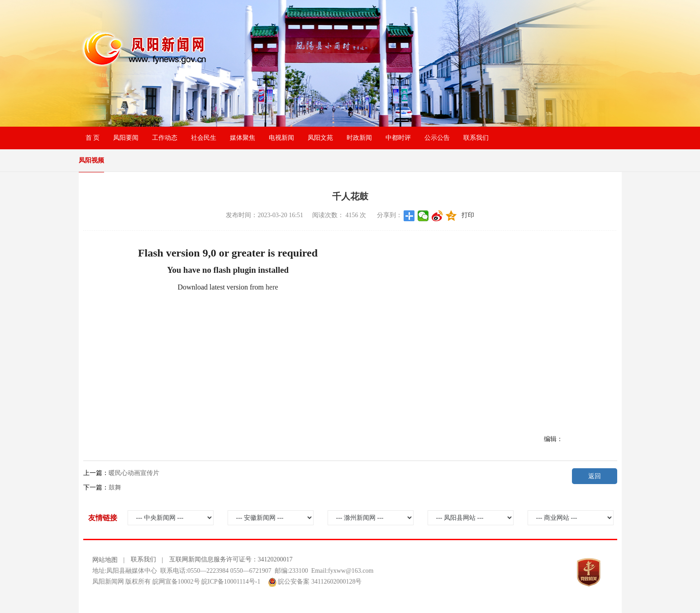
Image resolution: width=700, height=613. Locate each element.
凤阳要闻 (126, 138)
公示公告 (437, 138)
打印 (468, 215)
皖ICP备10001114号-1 (231, 582)
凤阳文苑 (320, 138)
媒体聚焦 (243, 138)
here (272, 287)
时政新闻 (359, 138)
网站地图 (105, 560)
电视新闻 (281, 138)
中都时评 (398, 138)
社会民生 (204, 138)
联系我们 (476, 138)
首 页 (93, 138)
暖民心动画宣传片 (134, 473)
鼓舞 (115, 487)
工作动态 (165, 138)
